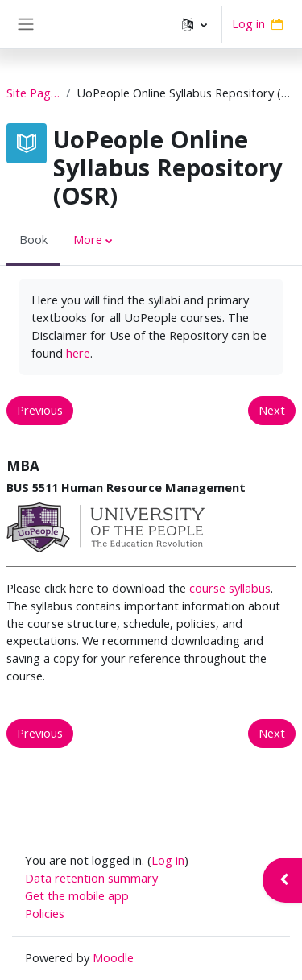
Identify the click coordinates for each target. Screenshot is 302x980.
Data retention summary (91, 878)
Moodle (113, 957)
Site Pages (33, 93)
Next (272, 410)
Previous (40, 410)
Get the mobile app (77, 895)
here (78, 353)
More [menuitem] (88, 239)
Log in (248, 23)
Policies (45, 913)
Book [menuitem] (33, 239)
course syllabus (230, 588)
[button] (194, 24)
